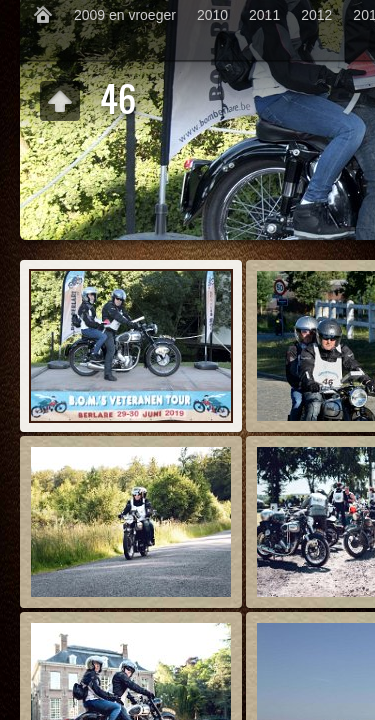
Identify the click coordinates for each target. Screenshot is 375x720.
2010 (212, 15)
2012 (316, 15)
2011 (264, 15)
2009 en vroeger (125, 15)
